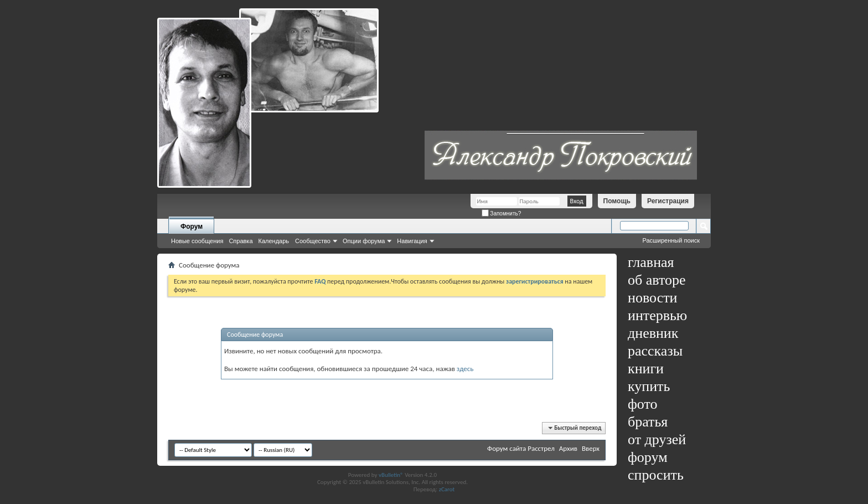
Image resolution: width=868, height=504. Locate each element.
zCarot (447, 489)
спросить (656, 475)
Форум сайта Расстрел (521, 448)
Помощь (617, 201)
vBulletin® (391, 475)
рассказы (655, 351)
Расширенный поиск (671, 240)
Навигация (412, 241)
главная (651, 262)
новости (652, 298)
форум (648, 457)
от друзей (657, 439)
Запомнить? (502, 214)
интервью (657, 315)
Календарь (274, 241)
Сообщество (313, 241)
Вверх (591, 448)
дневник (653, 333)
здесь (465, 369)
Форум (192, 227)
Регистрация (668, 201)
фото (643, 404)
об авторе (657, 280)
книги (646, 369)
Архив (568, 448)
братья (648, 422)
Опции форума (364, 241)
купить (649, 386)
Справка (241, 241)
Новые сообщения (197, 241)
